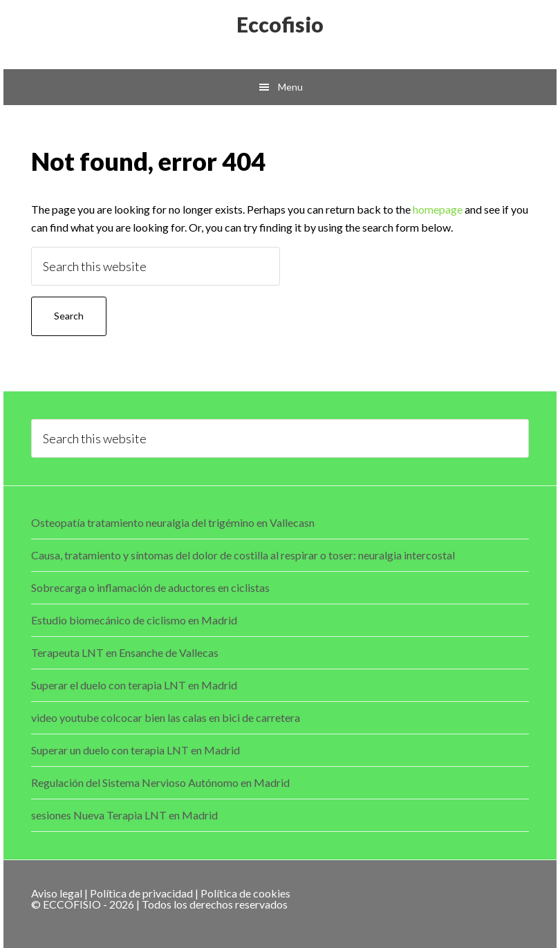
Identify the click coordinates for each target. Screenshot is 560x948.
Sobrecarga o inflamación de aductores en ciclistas (150, 587)
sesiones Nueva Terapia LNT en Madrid (124, 815)
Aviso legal (57, 893)
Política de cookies (245, 893)
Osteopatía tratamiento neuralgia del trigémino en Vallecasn (173, 522)
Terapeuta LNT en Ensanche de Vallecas (125, 652)
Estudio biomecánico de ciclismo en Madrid (134, 620)
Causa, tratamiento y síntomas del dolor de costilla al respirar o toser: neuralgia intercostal (243, 555)
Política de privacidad (141, 893)
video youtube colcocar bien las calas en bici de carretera (166, 717)
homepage (438, 209)
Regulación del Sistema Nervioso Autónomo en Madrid (160, 782)
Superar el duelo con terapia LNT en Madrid (134, 685)
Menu (290, 87)
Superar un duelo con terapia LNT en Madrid (136, 750)
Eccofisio (280, 24)
